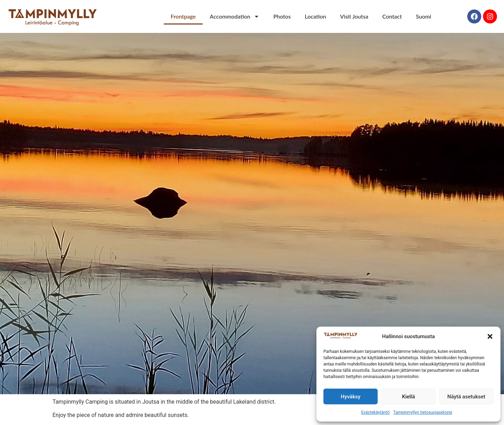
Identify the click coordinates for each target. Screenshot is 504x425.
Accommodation (234, 16)
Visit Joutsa (354, 16)
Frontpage (183, 16)
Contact (392, 16)
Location (316, 16)
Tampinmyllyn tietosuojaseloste (423, 412)
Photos (282, 16)
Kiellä (408, 397)
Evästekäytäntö (375, 412)
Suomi (423, 16)
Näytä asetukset (466, 397)
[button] (490, 336)
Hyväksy (351, 397)
